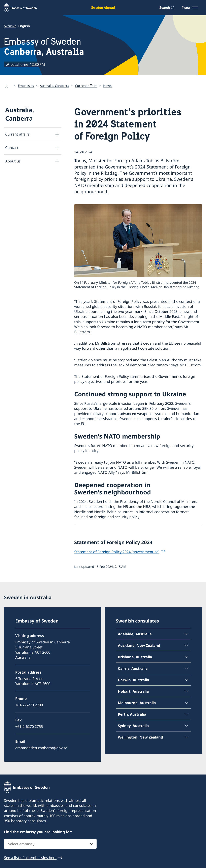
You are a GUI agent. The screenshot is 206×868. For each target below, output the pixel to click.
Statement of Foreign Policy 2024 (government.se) (117, 552)
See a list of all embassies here (30, 857)
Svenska (10, 26)
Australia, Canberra (55, 86)
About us (13, 161)
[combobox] (50, 844)
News (107, 86)
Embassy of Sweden (44, 47)
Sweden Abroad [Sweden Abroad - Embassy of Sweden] (103, 8)
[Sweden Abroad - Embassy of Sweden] (24, 8)
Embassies (26, 86)
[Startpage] (8, 86)
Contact (12, 148)
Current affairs (86, 86)
